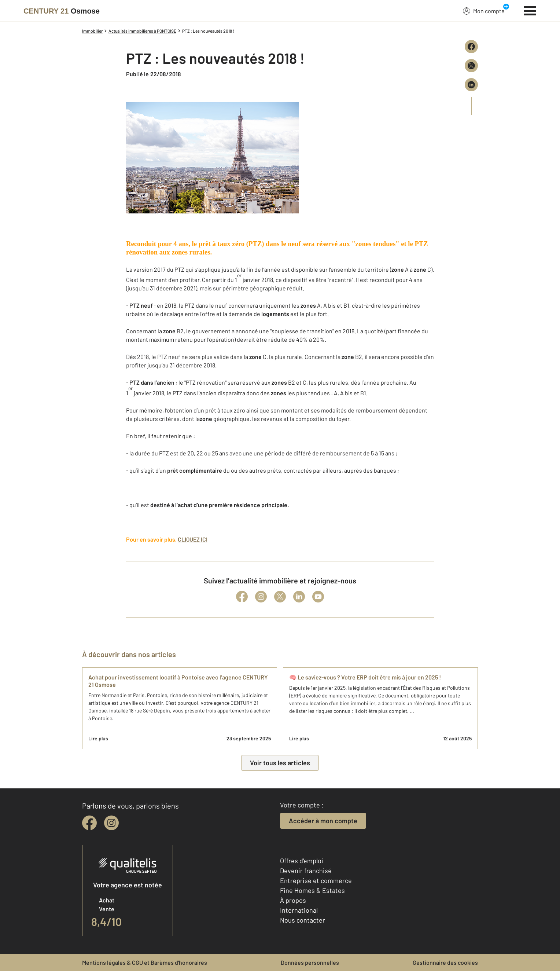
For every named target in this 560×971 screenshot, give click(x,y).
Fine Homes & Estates (312, 890)
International (299, 910)
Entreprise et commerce (316, 880)
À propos (293, 900)
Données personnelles (310, 962)
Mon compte (484, 11)
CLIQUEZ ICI (193, 539)
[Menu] (530, 10)
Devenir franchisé (306, 871)
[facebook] (89, 823)
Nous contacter (303, 920)
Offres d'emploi (302, 861)
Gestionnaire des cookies (445, 962)
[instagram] (111, 823)
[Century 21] (62, 11)
